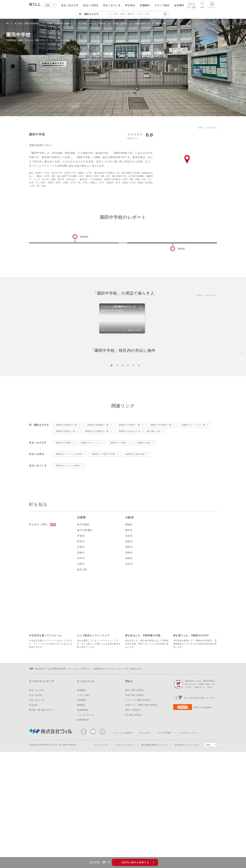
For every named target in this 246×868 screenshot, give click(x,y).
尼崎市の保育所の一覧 (67, 521)
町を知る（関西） (42, 621)
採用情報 (83, 816)
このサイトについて (125, 841)
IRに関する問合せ (134, 811)
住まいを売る (91, 5)
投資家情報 (83, 806)
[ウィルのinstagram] (102, 828)
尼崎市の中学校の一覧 (161, 521)
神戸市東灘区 (85, 626)
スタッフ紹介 (162, 5)
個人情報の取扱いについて (154, 841)
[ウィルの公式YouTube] (94, 829)
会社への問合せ (133, 806)
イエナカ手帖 (163, 829)
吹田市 (129, 632)
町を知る (130, 5)
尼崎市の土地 (143, 539)
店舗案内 (145, 5)
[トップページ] (35, 5)
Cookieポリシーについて (187, 841)
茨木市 (129, 660)
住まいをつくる (112, 5)
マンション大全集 (122, 829)
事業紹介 (81, 801)
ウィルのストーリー (188, 829)
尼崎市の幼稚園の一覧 (98, 521)
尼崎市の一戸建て (119, 539)
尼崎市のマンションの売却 (69, 551)
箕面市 (129, 638)
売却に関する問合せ (135, 791)
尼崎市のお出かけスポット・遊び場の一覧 (139, 528)
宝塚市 (81, 643)
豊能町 (129, 621)
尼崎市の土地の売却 (135, 551)
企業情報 (81, 796)
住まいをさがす (70, 5)
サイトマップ (101, 841)
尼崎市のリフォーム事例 (68, 562)
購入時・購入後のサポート (42, 806)
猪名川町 (82, 666)
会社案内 (179, 5)
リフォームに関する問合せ (138, 796)
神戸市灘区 (83, 621)
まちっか (144, 829)
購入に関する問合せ (135, 786)
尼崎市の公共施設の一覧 (97, 528)
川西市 (81, 660)
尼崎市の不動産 (63, 539)
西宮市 (81, 638)
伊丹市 (81, 655)
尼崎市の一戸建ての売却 (103, 551)
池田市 (129, 643)
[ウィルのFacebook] (84, 829)
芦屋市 (81, 632)
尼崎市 (81, 649)
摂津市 (129, 649)
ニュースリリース (86, 811)
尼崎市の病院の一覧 (65, 528)
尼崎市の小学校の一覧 (129, 521)
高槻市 (129, 655)
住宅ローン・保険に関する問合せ (142, 801)
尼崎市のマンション (90, 539)
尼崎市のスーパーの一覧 (193, 521)
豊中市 (129, 626)
